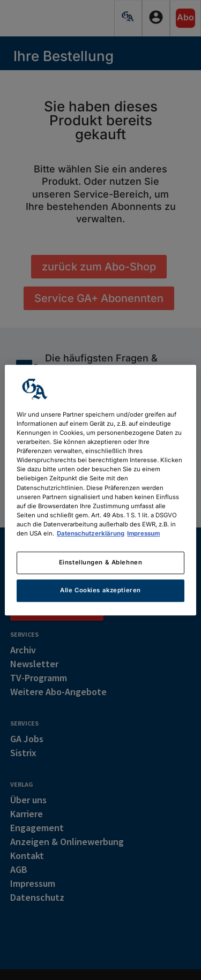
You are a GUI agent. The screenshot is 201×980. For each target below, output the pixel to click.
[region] (100, 490)
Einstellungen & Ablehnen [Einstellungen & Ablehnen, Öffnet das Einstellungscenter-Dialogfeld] (101, 562)
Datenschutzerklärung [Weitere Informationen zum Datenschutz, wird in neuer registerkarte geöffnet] (91, 533)
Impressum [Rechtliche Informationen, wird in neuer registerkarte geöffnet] (143, 533)
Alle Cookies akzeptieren (100, 590)
